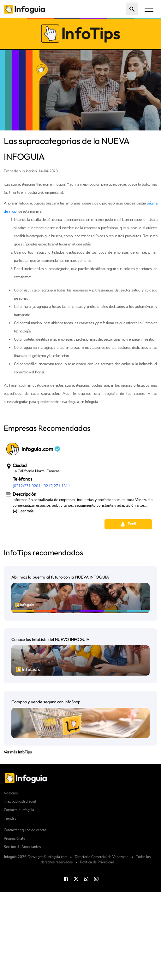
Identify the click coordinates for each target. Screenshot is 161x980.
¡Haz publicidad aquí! (20, 890)
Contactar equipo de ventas (25, 918)
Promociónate (15, 927)
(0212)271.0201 (27, 574)
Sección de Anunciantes (22, 935)
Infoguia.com (41, 537)
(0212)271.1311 (56, 574)
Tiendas (10, 907)
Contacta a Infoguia (19, 898)
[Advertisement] (80, 453)
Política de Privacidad (97, 951)
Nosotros (11, 882)
